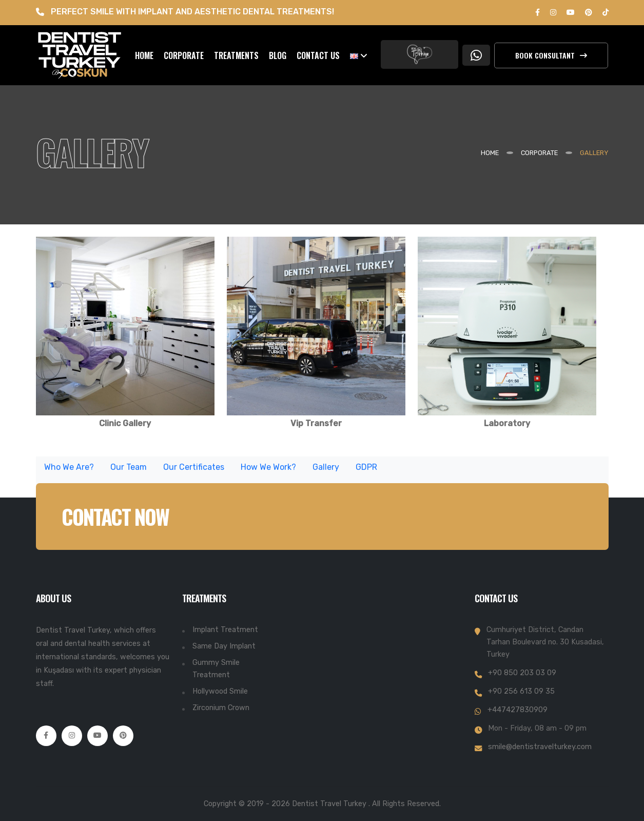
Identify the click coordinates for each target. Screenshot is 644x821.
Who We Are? (69, 471)
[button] (359, 55)
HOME (144, 55)
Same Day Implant (224, 646)
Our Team (129, 471)
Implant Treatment (225, 630)
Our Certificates (194, 471)
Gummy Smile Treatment (216, 669)
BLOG (278, 55)
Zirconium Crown (221, 708)
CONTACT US (318, 55)
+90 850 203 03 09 (522, 673)
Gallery (326, 471)
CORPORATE (184, 55)
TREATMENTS (236, 55)
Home (490, 153)
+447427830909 (518, 710)
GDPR (366, 471)
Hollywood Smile (220, 691)
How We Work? (268, 471)
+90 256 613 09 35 (521, 691)
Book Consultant (551, 55)
